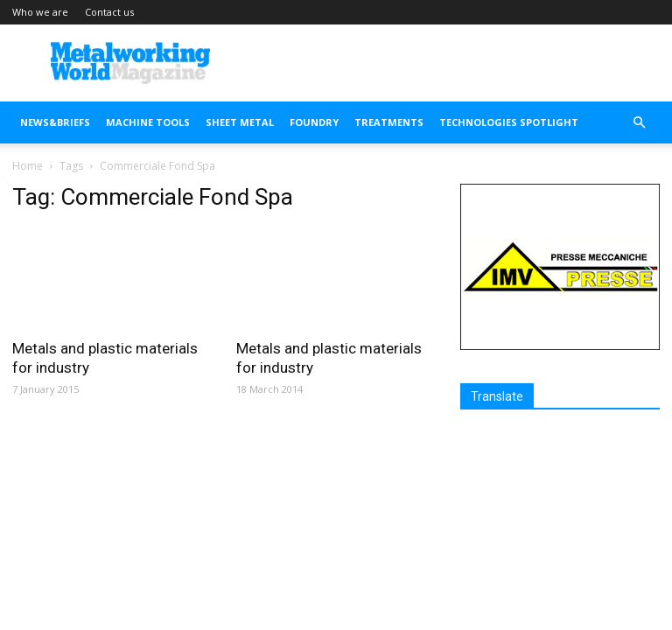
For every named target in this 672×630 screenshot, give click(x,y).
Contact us (109, 12)
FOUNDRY (314, 122)
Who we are (40, 12)
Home (28, 166)
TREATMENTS (389, 122)
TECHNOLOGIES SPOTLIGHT (509, 122)
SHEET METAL (240, 122)
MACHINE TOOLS (148, 122)
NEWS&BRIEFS (55, 122)
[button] (639, 123)
